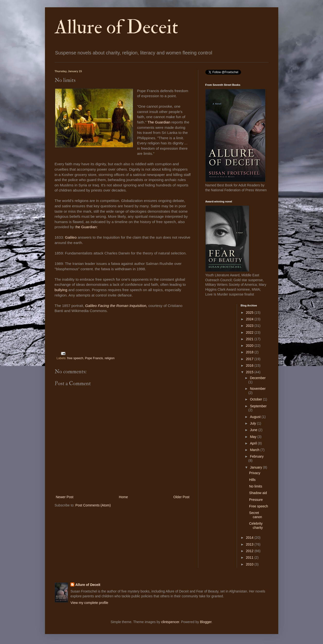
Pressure (256, 500)
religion (110, 358)
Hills (252, 480)
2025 (250, 313)
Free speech (259, 506)
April (254, 443)
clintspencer (170, 622)
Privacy (255, 473)
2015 (250, 372)
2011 (250, 557)
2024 (250, 319)
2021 (250, 339)
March (255, 450)
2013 (250, 544)
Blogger (206, 622)
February (257, 456)
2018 (250, 352)
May (253, 437)
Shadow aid (258, 493)
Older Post (181, 497)
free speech (75, 358)
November (258, 389)
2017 (250, 359)
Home (123, 497)
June (254, 430)
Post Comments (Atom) (93, 505)
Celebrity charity (256, 526)
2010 (250, 564)
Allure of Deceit (116, 27)
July (253, 423)
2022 (250, 332)
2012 (250, 551)
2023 (250, 326)
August (256, 417)
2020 (250, 346)
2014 (250, 538)
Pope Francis (94, 358)
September (258, 406)
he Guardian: (87, 227)
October (256, 399)
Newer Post (65, 497)
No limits (256, 486)
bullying (61, 290)
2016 (250, 366)
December (258, 378)
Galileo (71, 237)
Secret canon (256, 515)
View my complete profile (89, 603)
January (256, 467)
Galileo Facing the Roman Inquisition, (116, 306)
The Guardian (158, 122)
